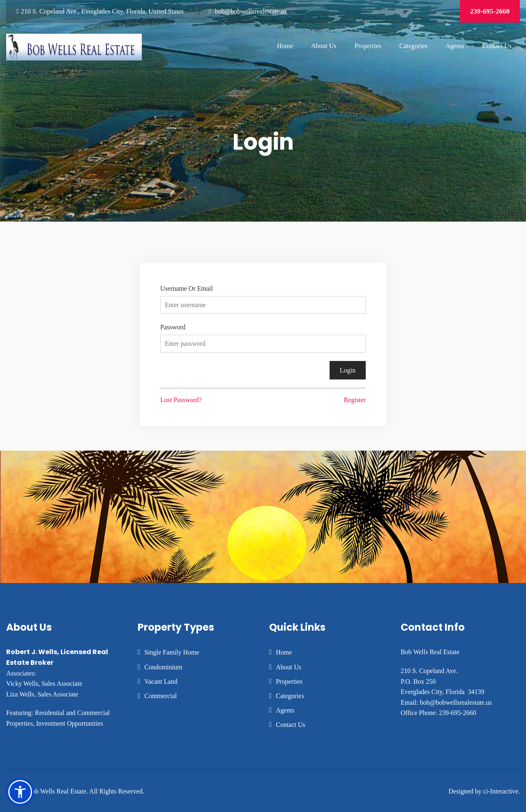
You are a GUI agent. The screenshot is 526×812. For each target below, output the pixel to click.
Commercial (160, 696)
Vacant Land (161, 681)
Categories (413, 46)
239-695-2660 (490, 11)
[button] (20, 792)
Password (173, 327)
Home (285, 46)
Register (355, 400)
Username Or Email (187, 288)
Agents (455, 46)
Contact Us (497, 46)
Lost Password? (181, 400)
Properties (368, 46)
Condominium (163, 667)
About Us (324, 46)
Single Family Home (172, 652)
